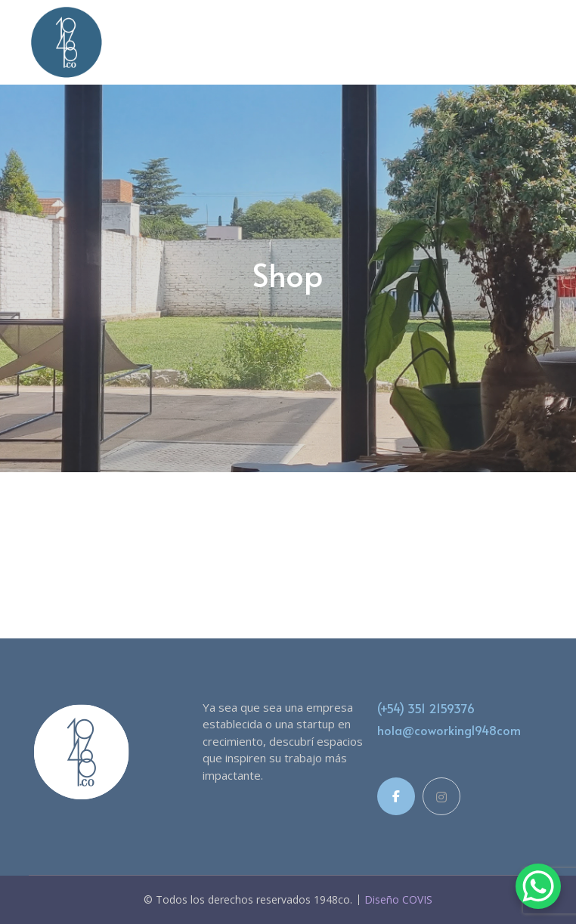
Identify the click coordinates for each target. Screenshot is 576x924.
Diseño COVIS (398, 900)
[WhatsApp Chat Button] (538, 886)
